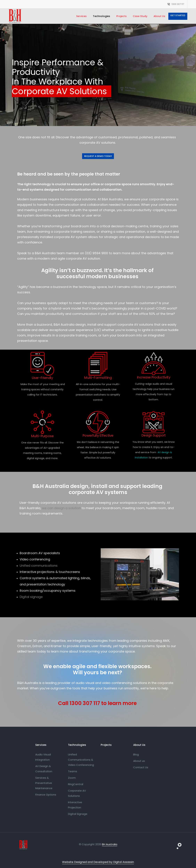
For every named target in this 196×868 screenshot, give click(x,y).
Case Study (140, 16)
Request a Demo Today (98, 156)
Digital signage (31, 597)
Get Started (178, 15)
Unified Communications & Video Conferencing (81, 760)
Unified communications (39, 566)
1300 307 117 (178, 4)
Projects (121, 16)
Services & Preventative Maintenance (44, 783)
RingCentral (76, 784)
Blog (136, 754)
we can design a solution (61, 508)
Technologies (101, 16)
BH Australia (110, 844)
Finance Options (46, 795)
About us (139, 761)
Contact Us (141, 767)
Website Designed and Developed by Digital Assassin (98, 862)
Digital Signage (78, 814)
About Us (159, 16)
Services (81, 16)
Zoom (72, 778)
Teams (73, 771)
